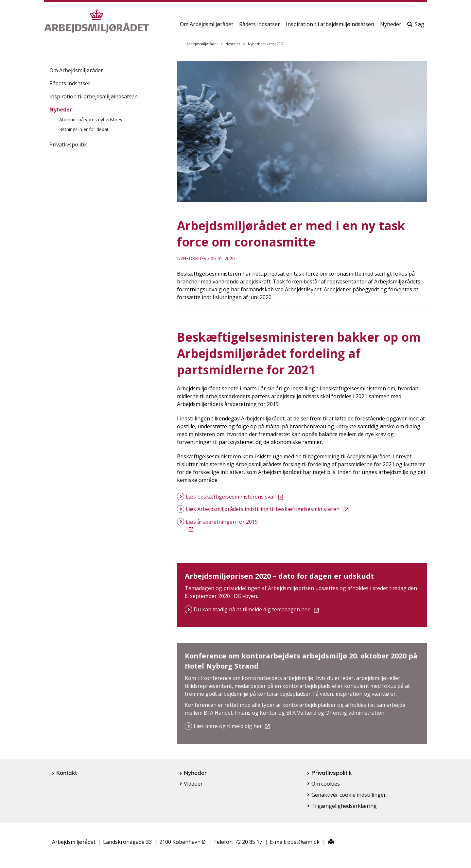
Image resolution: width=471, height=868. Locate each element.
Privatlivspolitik (68, 145)
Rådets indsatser (260, 25)
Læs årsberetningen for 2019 (222, 525)
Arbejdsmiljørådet (202, 44)
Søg (416, 25)
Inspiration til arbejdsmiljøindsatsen (330, 25)
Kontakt (67, 773)
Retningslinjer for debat (84, 129)
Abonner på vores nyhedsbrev (91, 119)
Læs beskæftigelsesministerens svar (236, 497)
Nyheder (391, 25)
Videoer (193, 784)
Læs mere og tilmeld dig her (233, 726)
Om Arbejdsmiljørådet (207, 25)
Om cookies (326, 784)
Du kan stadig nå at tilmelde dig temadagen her (258, 609)
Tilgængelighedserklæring (344, 806)
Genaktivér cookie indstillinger (349, 795)
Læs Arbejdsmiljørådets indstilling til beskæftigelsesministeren (269, 509)
